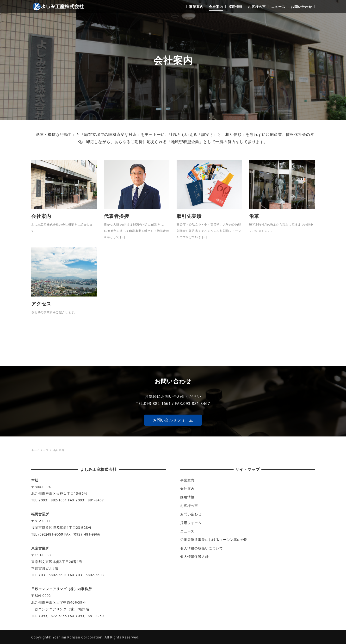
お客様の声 (189, 506)
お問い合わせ (191, 514)
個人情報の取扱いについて (202, 548)
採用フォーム (191, 523)
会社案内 (187, 489)
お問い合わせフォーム (173, 420)
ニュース (187, 531)
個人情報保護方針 (194, 557)
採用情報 (187, 497)
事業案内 (187, 480)
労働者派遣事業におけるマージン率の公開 (214, 540)
